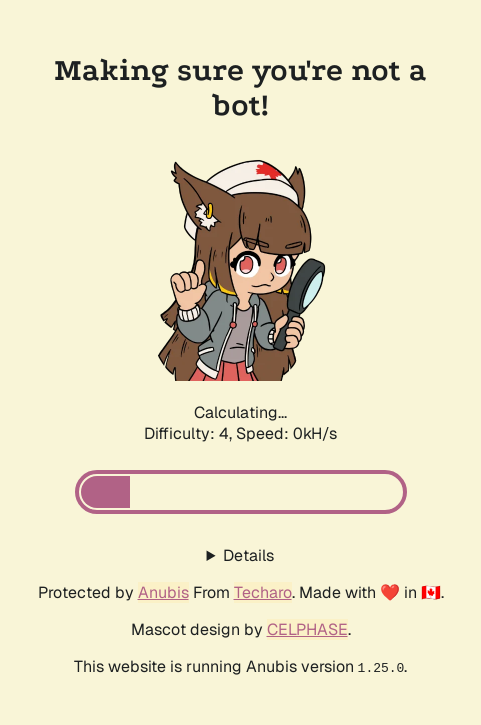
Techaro (263, 592)
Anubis (163, 592)
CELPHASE (307, 629)
